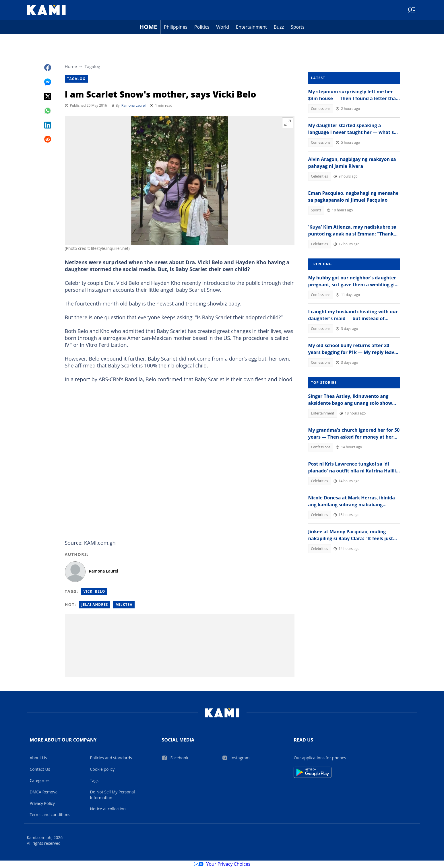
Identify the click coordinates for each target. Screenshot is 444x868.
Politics (202, 28)
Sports (298, 28)
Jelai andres (95, 605)
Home (148, 27)
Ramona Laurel (134, 106)
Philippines (176, 28)
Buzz (279, 28)
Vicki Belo (94, 592)
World (223, 28)
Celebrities (320, 177)
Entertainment (251, 28)
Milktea (124, 605)
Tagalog (92, 67)
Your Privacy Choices (222, 865)
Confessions (321, 109)
